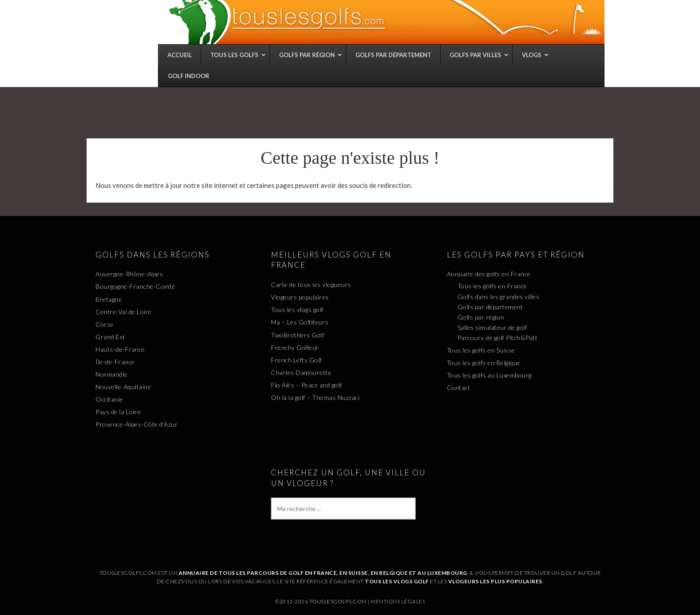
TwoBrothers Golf (298, 335)
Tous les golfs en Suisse (481, 350)
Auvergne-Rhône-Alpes (129, 274)
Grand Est (110, 337)
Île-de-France (115, 362)
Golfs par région (481, 317)
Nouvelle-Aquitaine (123, 387)
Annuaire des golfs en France (489, 274)
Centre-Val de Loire (124, 312)
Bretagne (109, 299)
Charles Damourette (301, 372)
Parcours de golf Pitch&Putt (498, 338)
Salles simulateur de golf (492, 327)
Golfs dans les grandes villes (499, 297)
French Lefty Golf (296, 360)
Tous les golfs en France (492, 286)
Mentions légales (398, 601)
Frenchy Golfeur (295, 347)
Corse (105, 324)
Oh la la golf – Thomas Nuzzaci (315, 397)
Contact (459, 388)
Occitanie (109, 399)
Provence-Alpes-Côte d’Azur (137, 424)
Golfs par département (490, 307)
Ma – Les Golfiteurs (300, 322)
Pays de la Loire (118, 412)
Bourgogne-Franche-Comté (135, 286)
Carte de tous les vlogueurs (311, 285)
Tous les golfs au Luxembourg (489, 375)
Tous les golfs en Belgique (484, 363)
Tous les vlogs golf (297, 310)
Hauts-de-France (120, 349)
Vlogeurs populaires (300, 297)
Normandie (112, 374)
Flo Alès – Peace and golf (306, 385)
